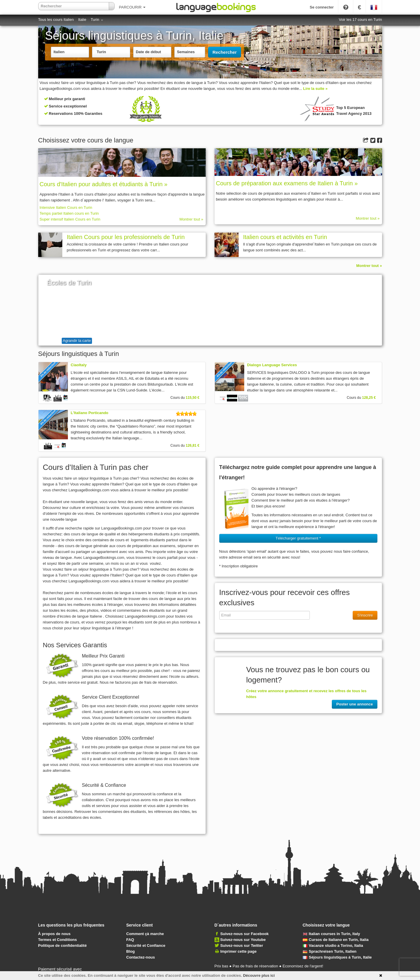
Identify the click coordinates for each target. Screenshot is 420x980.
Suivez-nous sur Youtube (243, 940)
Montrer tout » (191, 219)
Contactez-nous (141, 957)
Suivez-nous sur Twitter (242, 945)
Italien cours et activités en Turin (285, 237)
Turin (97, 20)
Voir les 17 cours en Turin (360, 20)
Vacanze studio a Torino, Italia (333, 945)
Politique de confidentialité (62, 945)
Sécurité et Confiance (146, 945)
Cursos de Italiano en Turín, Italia (336, 940)
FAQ (130, 940)
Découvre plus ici (259, 975)
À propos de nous (55, 934)
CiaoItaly (79, 365)
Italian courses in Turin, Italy (332, 934)
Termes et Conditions (58, 940)
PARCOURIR (132, 7)
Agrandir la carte (77, 341)
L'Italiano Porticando (90, 413)
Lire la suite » (315, 89)
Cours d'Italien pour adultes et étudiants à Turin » (104, 184)
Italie (82, 20)
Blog (131, 951)
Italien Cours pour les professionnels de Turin (126, 237)
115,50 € (193, 398)
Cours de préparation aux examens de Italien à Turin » (287, 183)
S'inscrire (365, 615)
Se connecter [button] (322, 7)
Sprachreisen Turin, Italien (330, 951)
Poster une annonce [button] (354, 704)
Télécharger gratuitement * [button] (298, 538)
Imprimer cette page (238, 951)
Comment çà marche (145, 934)
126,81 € (193, 446)
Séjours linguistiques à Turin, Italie (337, 957)
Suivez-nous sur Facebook (244, 934)
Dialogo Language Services (272, 365)
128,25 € (369, 398)
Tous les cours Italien (56, 20)
